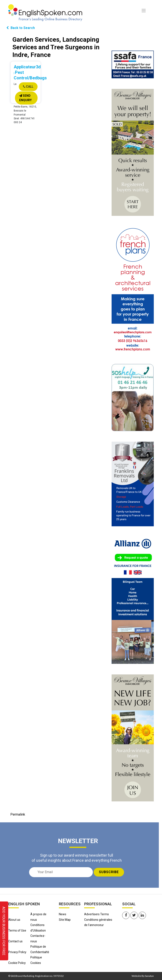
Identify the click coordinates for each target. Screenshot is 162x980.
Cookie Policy (17, 963)
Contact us (15, 941)
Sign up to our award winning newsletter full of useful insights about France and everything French (77, 858)
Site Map (65, 920)
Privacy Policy (17, 952)
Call (28, 87)
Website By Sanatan (143, 976)
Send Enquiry (25, 98)
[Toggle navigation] (144, 11)
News (63, 914)
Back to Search (21, 28)
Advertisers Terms (97, 914)
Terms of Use (17, 930)
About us (14, 920)
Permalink (18, 814)
